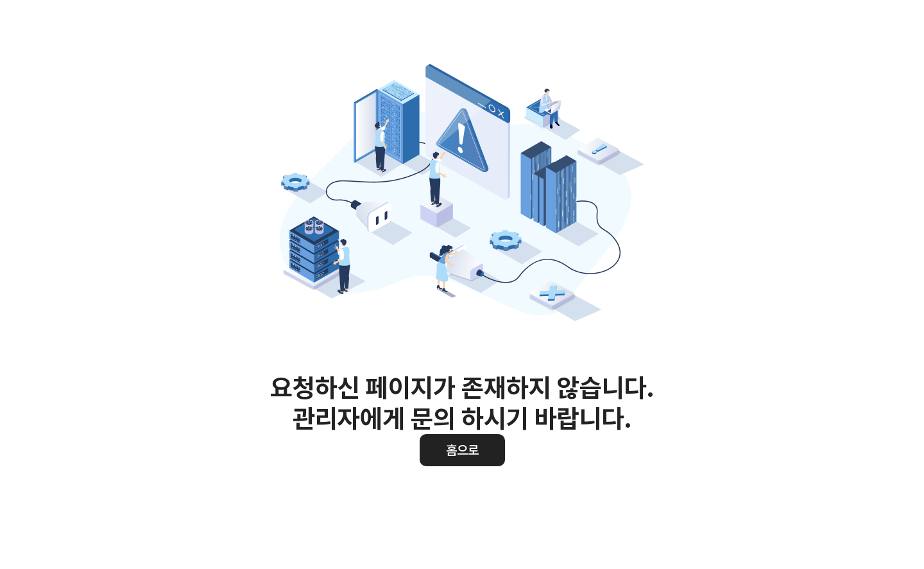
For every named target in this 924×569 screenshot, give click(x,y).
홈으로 (462, 450)
